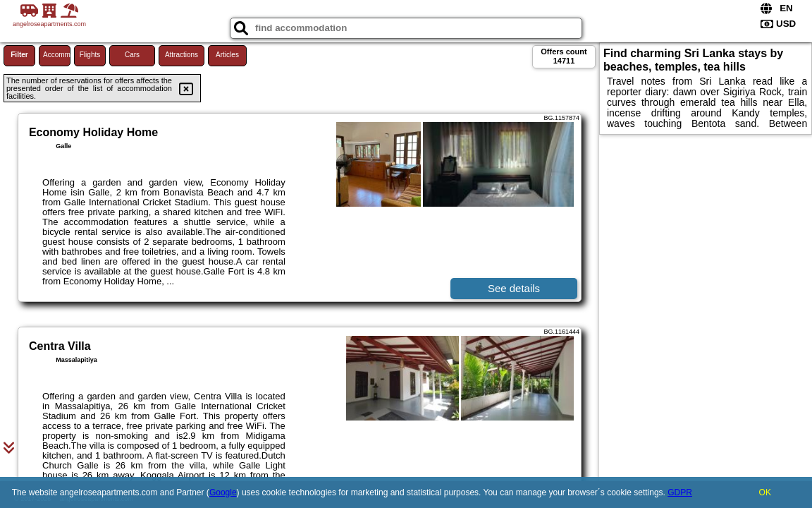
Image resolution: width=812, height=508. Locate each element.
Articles (227, 55)
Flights (90, 55)
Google (223, 492)
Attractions (182, 55)
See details (514, 288)
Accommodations (57, 55)
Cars (132, 55)
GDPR (680, 492)
